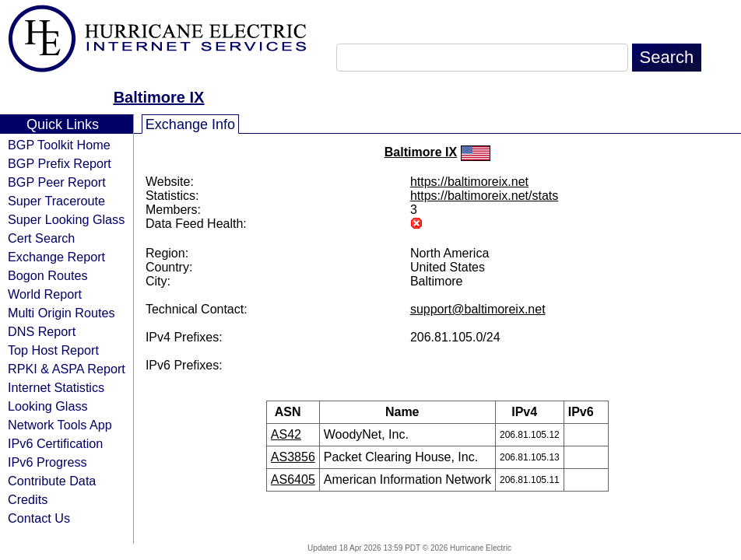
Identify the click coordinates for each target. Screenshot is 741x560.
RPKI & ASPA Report (67, 369)
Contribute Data (52, 481)
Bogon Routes (48, 275)
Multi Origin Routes (61, 313)
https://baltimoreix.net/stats (484, 196)
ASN (293, 412)
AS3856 (293, 457)
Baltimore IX (159, 97)
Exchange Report (56, 257)
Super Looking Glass (66, 219)
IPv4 (529, 412)
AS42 (286, 434)
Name (407, 412)
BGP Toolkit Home (59, 145)
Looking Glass (48, 406)
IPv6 (586, 412)
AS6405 (293, 479)
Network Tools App (60, 425)
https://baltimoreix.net (469, 182)
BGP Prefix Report (60, 163)
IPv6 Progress (47, 462)
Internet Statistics (56, 387)
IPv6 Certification (55, 443)
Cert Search (41, 238)
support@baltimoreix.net (478, 309)
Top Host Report (53, 350)
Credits (28, 499)
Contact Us (39, 518)
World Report (45, 294)
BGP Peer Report (57, 182)
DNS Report (42, 331)
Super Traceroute (56, 201)
